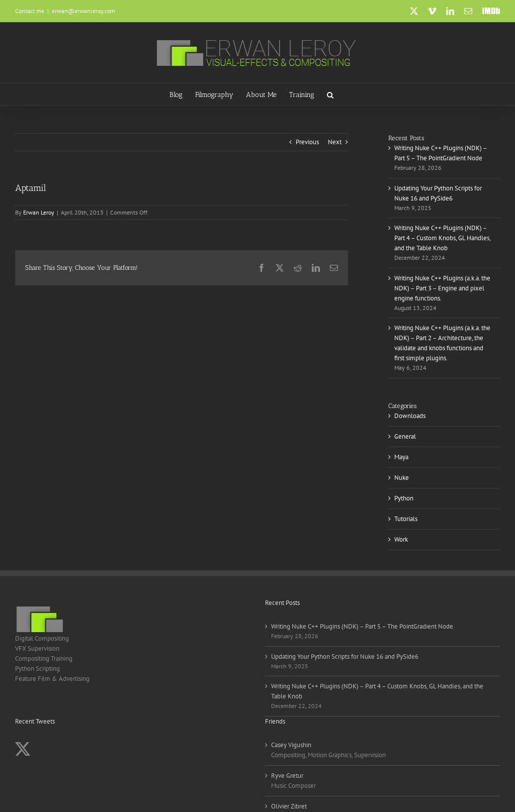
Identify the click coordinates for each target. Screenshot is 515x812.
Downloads (410, 416)
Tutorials (406, 519)
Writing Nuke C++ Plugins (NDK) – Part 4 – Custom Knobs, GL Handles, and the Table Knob (442, 238)
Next (335, 142)
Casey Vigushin (291, 745)
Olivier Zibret (289, 806)
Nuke (402, 478)
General (405, 436)
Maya (401, 457)
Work (401, 539)
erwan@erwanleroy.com (83, 11)
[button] (330, 94)
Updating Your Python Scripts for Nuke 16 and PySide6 (345, 656)
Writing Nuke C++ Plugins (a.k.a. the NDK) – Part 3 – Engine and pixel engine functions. (442, 288)
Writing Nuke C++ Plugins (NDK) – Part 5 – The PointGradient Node (362, 626)
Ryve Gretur (287, 776)
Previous (307, 142)
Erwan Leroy (39, 212)
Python (404, 498)
